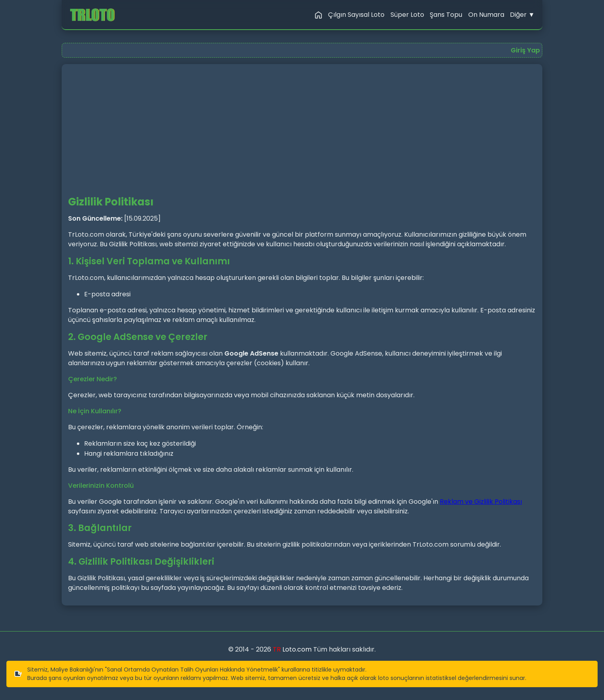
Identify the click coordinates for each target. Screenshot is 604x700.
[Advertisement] (302, 133)
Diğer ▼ (522, 15)
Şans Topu (446, 15)
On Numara (486, 15)
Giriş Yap (525, 50)
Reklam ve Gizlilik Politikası (481, 502)
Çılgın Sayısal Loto (356, 15)
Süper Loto (407, 15)
